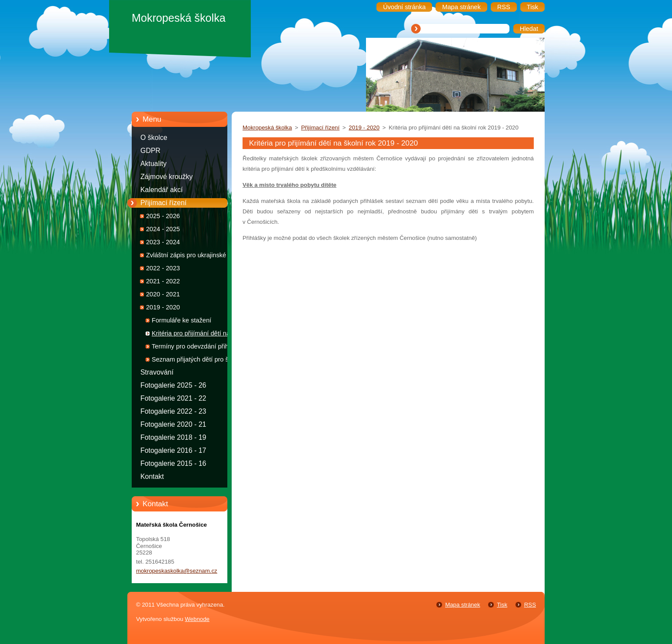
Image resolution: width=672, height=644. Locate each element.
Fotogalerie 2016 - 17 (173, 450)
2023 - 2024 (163, 242)
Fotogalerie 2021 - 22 (173, 398)
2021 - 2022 (163, 281)
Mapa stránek (462, 605)
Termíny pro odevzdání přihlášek (198, 346)
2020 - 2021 (163, 294)
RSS (530, 605)
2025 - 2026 (163, 216)
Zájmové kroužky (166, 177)
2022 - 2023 (163, 268)
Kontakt (152, 476)
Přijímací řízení (163, 203)
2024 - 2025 (163, 229)
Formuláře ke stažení (181, 320)
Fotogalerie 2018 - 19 (173, 437)
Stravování (157, 372)
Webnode (197, 619)
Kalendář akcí (161, 190)
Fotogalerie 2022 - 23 (173, 411)
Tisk (502, 605)
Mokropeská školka (267, 128)
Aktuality (153, 164)
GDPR (150, 151)
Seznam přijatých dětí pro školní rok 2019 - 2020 (197, 361)
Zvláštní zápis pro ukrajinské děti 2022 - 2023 (192, 257)
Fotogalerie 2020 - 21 (173, 424)
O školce (154, 138)
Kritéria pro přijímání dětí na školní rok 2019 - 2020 (191, 335)
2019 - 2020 (163, 307)
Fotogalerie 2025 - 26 (173, 385)
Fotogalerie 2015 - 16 (173, 463)
